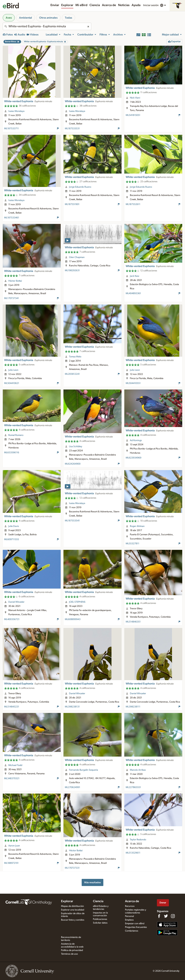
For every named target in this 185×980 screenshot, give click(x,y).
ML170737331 (72, 868)
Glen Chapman (77, 257)
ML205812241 (72, 374)
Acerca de (109, 5)
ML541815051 (133, 115)
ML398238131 (72, 707)
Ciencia (95, 5)
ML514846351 (133, 622)
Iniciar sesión (151, 5)
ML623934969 (134, 458)
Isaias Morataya (16, 111)
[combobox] (47, 26)
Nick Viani (135, 98)
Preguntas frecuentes (136, 927)
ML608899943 (73, 619)
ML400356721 (12, 619)
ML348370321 (12, 778)
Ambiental (25, 18)
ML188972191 (11, 863)
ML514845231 (12, 707)
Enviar (55, 5)
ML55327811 (132, 544)
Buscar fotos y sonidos (73, 920)
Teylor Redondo (138, 840)
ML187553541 (72, 521)
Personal (129, 916)
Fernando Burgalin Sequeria (83, 770)
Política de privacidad (72, 950)
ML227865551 (133, 787)
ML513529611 (133, 853)
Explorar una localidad (73, 910)
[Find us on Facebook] (159, 916)
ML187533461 (12, 218)
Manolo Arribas (138, 770)
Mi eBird (81, 5)
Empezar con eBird (135, 924)
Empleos (129, 920)
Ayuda (136, 5)
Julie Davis (14, 526)
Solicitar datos (100, 923)
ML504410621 (12, 383)
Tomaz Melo (75, 357)
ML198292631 (72, 270)
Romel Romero (16, 435)
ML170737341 (12, 298)
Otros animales (48, 18)
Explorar (67, 5)
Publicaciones (100, 919)
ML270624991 (72, 787)
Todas (68, 18)
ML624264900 (73, 464)
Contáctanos (132, 931)
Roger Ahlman (137, 526)
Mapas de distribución (72, 906)
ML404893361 (133, 293)
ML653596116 (12, 453)
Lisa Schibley (76, 446)
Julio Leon (13, 370)
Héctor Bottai (15, 281)
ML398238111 (133, 707)
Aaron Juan (14, 846)
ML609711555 (12, 539)
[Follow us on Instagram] (173, 916)
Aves (9, 18)
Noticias (124, 5)
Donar (163, 903)
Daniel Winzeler (16, 602)
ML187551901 (72, 204)
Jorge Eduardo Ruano (80, 187)
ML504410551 (133, 383)
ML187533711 (11, 129)
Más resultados (92, 882)
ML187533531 (72, 129)
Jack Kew (135, 276)
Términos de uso (69, 954)
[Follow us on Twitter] (166, 916)
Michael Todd (15, 765)
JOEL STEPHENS (77, 602)
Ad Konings (136, 440)
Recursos (130, 906)
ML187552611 (133, 204)
